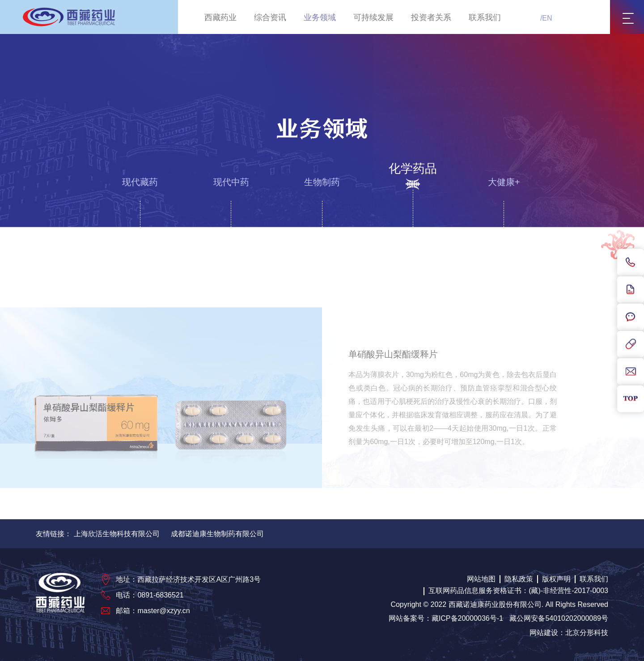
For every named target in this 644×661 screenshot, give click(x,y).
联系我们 (485, 17)
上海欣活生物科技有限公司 (117, 534)
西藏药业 (220, 17)
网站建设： (547, 633)
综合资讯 (270, 17)
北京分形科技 (587, 633)
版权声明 (556, 579)
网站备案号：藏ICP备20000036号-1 (446, 618)
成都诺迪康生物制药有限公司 (217, 534)
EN (547, 18)
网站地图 (481, 579)
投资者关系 (431, 17)
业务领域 (320, 17)
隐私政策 (519, 579)
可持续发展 (373, 17)
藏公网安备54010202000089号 (559, 618)
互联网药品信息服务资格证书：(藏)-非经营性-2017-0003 (518, 591)
